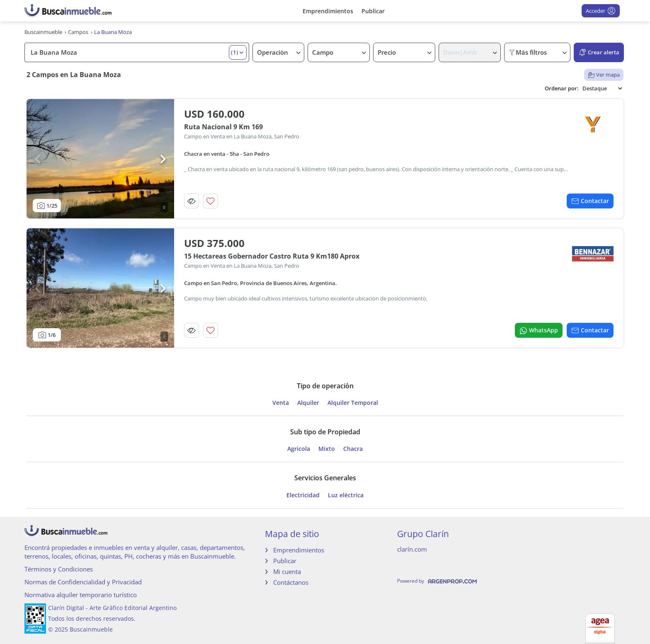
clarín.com (412, 549)
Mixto (327, 449)
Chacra (353, 449)
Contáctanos (291, 582)
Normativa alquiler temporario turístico (81, 595)
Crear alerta (599, 52)
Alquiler (308, 403)
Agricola (299, 449)
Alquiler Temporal (353, 403)
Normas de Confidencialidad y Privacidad (83, 582)
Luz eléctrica (346, 495)
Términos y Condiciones (59, 569)
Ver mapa (604, 75)
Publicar (373, 11)
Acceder (601, 11)
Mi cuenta (287, 571)
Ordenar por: (562, 88)
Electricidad (303, 495)
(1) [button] (235, 52)
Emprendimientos (328, 11)
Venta (281, 403)
